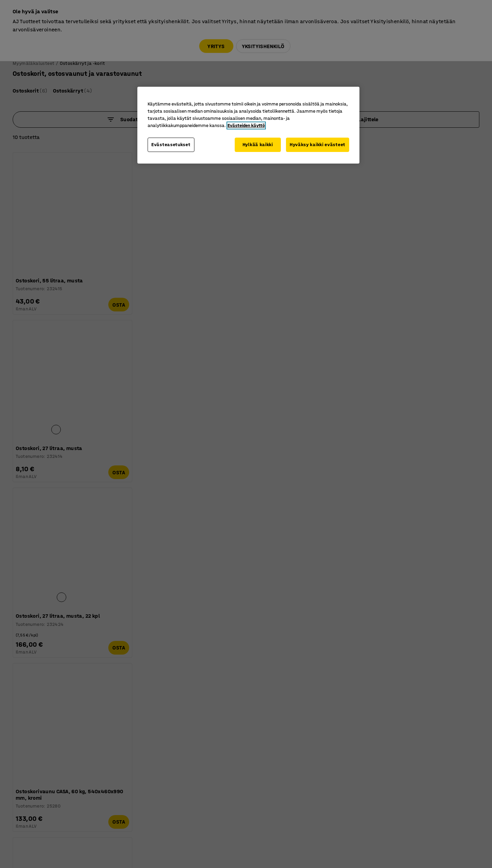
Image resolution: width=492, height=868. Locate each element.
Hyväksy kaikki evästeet (318, 145)
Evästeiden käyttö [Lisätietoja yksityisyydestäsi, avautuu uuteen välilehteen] (246, 125)
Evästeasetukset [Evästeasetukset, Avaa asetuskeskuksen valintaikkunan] (171, 145)
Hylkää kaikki (257, 145)
